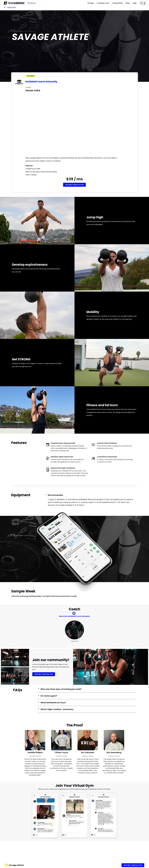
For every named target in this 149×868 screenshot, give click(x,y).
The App (91, 3)
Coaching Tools (103, 3)
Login (135, 3)
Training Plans (117, 3)
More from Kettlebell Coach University (74, 616)
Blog (128, 3)
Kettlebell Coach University (41, 82)
